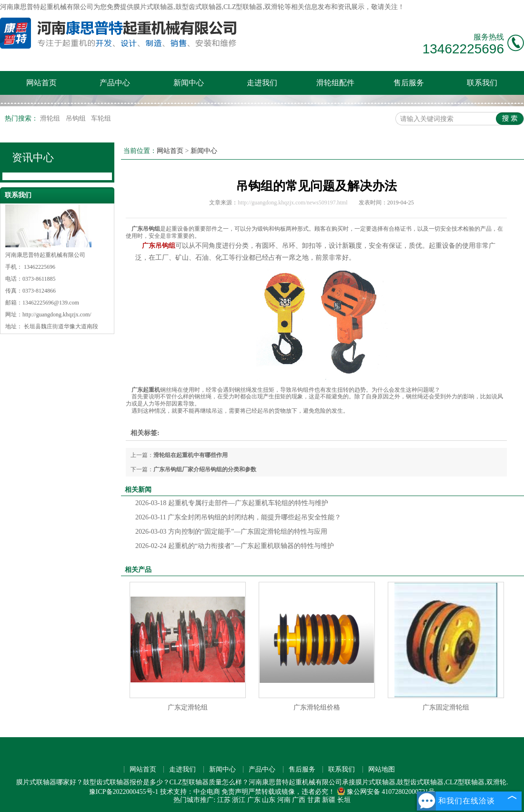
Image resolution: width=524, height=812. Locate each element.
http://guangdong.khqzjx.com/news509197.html (292, 203)
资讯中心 (33, 157)
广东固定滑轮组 (446, 707)
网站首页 (41, 83)
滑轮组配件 (335, 83)
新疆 (329, 800)
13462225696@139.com (51, 303)
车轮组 (101, 118)
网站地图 (382, 769)
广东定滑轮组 (188, 707)
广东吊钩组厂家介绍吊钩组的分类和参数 (205, 469)
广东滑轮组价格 (317, 707)
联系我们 (482, 83)
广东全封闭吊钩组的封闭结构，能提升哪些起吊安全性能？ (238, 517)
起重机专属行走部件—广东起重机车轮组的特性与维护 (232, 503)
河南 (284, 800)
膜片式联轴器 (153, 7)
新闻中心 (189, 83)
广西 (299, 800)
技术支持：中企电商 (190, 792)
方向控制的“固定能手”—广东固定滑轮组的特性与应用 (231, 532)
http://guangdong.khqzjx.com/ (57, 315)
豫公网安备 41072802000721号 (386, 792)
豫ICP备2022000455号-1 (124, 792)
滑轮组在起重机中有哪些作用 (191, 455)
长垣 (344, 800)
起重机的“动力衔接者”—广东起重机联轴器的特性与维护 (235, 546)
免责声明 (235, 792)
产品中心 (115, 83)
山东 (269, 800)
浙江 (239, 800)
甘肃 (314, 800)
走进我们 (262, 83)
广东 (254, 800)
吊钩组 (77, 118)
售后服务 (409, 83)
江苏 (224, 800)
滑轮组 (51, 118)
